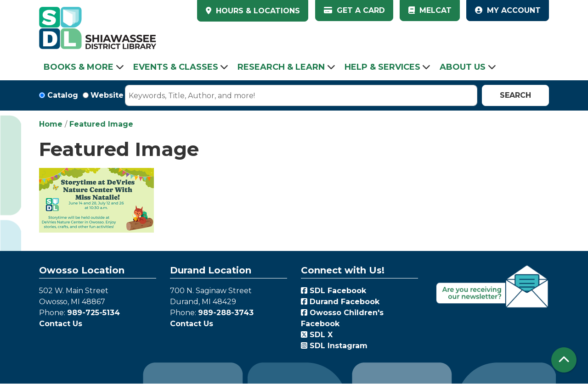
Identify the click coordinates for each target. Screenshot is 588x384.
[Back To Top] (564, 360)
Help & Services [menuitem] (382, 67)
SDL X (317, 335)
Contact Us (61, 324)
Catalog (63, 95)
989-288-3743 (226, 313)
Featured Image (101, 124)
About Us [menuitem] (463, 67)
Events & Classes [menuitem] (176, 67)
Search (515, 95)
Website (107, 95)
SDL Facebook (334, 291)
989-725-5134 (93, 313)
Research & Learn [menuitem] (281, 67)
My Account (508, 10)
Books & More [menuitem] (79, 67)
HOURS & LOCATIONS (257, 11)
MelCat (430, 10)
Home (51, 124)
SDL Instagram (334, 346)
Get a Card (354, 10)
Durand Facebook (340, 302)
